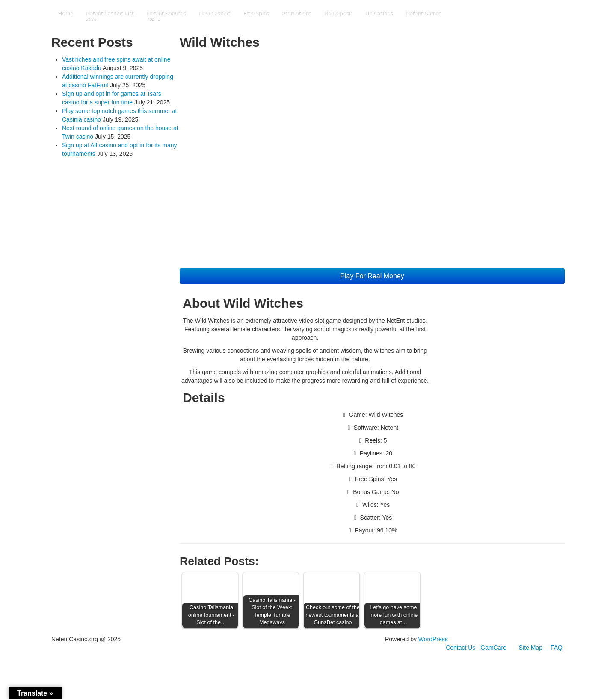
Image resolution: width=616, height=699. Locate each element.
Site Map (531, 648)
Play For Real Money (372, 276)
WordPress (433, 639)
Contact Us (461, 648)
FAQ (557, 648)
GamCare (493, 648)
